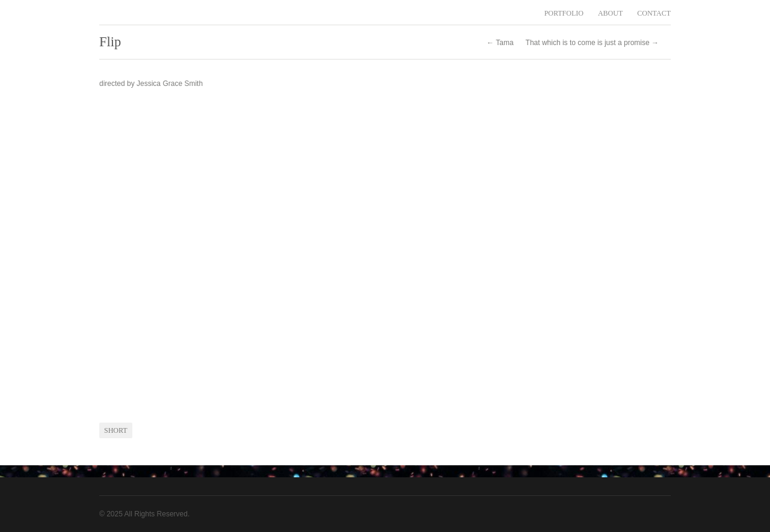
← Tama (500, 43)
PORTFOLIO (564, 13)
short (116, 430)
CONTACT (654, 13)
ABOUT (610, 13)
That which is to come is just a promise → (592, 43)
